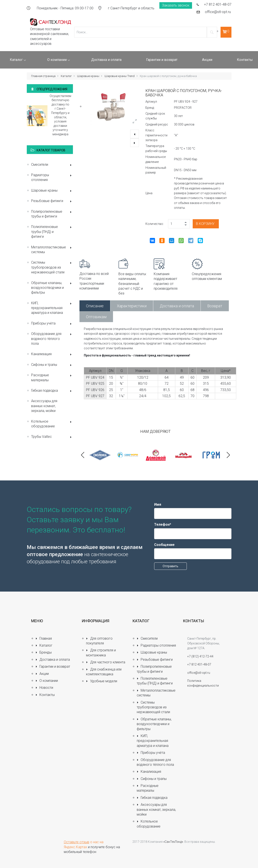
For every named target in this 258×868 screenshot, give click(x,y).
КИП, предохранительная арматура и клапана (52, 308)
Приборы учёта (52, 324)
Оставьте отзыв (77, 842)
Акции (42, 674)
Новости (44, 688)
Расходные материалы (52, 377)
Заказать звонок (176, 5)
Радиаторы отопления (52, 177)
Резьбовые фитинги (52, 201)
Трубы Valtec (52, 437)
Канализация (52, 354)
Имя (158, 504)
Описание (95, 306)
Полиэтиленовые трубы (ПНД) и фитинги (52, 232)
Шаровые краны (88, 76)
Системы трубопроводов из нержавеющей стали (52, 267)
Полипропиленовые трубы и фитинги (52, 214)
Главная (44, 638)
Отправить (170, 566)
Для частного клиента (106, 662)
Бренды (44, 652)
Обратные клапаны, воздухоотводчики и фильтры (52, 288)
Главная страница (43, 76)
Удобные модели (102, 681)
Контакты (45, 695)
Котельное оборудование (52, 424)
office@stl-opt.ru (218, 12)
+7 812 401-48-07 (218, 4)
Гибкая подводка (52, 391)
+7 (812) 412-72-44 (200, 656)
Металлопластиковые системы (52, 250)
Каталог (66, 76)
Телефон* (163, 524)
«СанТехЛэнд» (173, 842)
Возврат (215, 306)
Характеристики (132, 306)
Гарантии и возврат (53, 666)
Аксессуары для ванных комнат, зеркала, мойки (44, 406)
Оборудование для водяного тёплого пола (52, 339)
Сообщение (164, 545)
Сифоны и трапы (52, 365)
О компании (47, 681)
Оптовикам (96, 317)
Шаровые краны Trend (120, 76)
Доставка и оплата (177, 306)
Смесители (52, 165)
